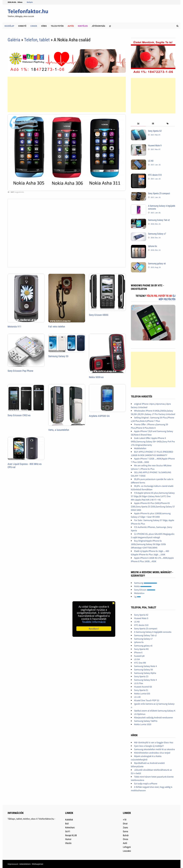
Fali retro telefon (57, 327)
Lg (137, 597)
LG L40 (137, 697)
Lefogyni (127, 847)
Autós (71, 26)
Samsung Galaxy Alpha (145, 673)
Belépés (30, 2)
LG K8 (151, 161)
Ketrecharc (70, 827)
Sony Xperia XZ (155, 131)
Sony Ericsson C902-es (19, 415)
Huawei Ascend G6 (143, 687)
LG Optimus (140, 714)
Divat (125, 824)
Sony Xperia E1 (141, 690)
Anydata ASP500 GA (99, 416)
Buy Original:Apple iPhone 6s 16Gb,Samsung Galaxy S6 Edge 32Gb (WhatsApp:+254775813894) (148, 544)
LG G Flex (139, 683)
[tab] (138, 124)
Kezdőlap (9, 26)
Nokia (143, 586)
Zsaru (125, 827)
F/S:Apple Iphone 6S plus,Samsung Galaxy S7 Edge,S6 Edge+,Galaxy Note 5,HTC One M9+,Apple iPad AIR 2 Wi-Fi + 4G (153, 496)
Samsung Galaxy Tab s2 (159, 220)
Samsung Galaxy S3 (58, 356)
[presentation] (138, 124)
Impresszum (13, 864)
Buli (67, 824)
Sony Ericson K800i (99, 315)
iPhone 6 (138, 652)
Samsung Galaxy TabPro (146, 721)
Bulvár (126, 835)
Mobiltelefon (140, 448)
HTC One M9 (140, 663)
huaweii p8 (139, 656)
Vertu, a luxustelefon (59, 430)
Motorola (139, 593)
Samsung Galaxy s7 (157, 234)
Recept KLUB (71, 835)
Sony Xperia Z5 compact (159, 193)
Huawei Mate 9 (155, 145)
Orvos (125, 839)
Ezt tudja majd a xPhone (146, 784)
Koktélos (83, 26)
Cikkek (34, 26)
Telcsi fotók (57, 26)
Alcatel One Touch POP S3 (147, 700)
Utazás (68, 843)
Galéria (14, 40)
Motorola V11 (14, 327)
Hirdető (22, 26)
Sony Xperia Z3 (141, 676)
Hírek (44, 26)
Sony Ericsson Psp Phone (20, 371)
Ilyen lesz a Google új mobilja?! (149, 746)
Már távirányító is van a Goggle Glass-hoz (154, 742)
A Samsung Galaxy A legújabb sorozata (153, 632)
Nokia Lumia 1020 (143, 724)
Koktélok (69, 820)
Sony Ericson (145, 590)
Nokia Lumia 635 (142, 693)
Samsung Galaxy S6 (143, 670)
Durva (125, 831)
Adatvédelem (25, 864)
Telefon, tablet (37, 40)
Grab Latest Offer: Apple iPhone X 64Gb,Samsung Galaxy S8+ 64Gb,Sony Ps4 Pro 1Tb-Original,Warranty (153, 441)
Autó (125, 843)
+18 (125, 820)
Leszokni (127, 851)
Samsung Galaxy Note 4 (145, 666)
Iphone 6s (152, 246)
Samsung (146, 583)
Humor (68, 839)
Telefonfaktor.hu (28, 11)
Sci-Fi (68, 831)
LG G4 (137, 659)
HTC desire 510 (155, 175)
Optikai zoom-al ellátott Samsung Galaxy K (155, 711)
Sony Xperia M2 (141, 649)
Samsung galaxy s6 (157, 263)
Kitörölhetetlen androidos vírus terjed (152, 753)
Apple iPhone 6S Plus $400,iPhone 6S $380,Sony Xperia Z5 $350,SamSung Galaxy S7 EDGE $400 (153, 507)
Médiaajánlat (37, 864)
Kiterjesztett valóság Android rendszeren (154, 717)
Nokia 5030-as (96, 377)
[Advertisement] (67, 94)
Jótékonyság (98, 26)
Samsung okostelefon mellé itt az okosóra (154, 749)
